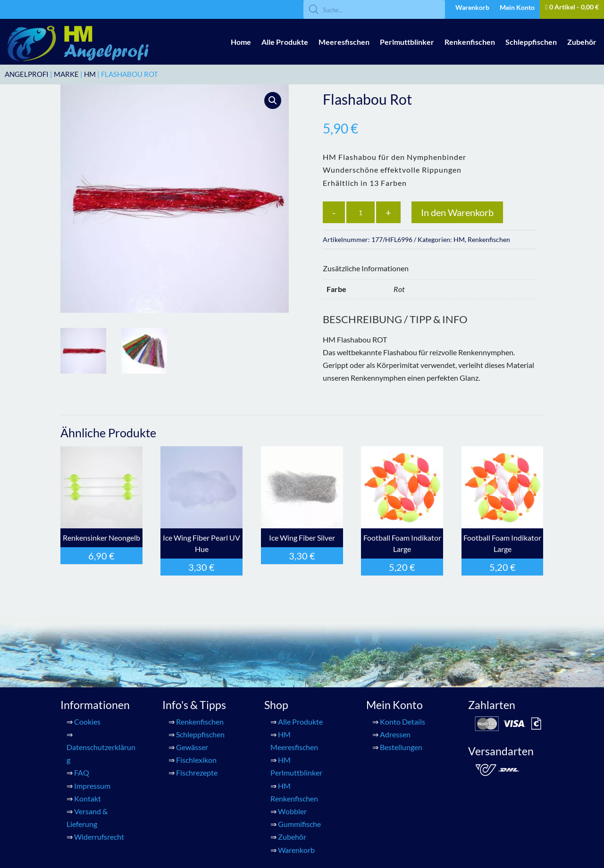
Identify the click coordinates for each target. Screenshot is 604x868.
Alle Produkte (285, 42)
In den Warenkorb (457, 212)
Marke (66, 74)
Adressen (395, 734)
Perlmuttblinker (407, 42)
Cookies (87, 722)
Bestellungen (401, 747)
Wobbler (292, 811)
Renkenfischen (470, 42)
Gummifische (299, 824)
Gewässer (192, 747)
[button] (273, 100)
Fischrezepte (197, 772)
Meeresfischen (344, 42)
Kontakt (88, 798)
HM (90, 74)
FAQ (82, 772)
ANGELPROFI (27, 74)
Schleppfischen (531, 42)
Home (241, 42)
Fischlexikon (196, 760)
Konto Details (403, 722)
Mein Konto (517, 8)
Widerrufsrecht (99, 837)
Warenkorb (472, 8)
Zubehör (582, 42)
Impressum (92, 786)
